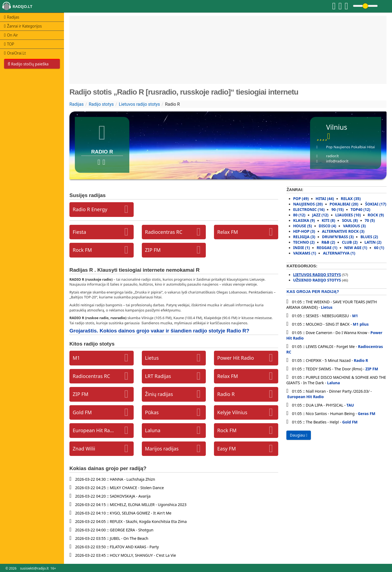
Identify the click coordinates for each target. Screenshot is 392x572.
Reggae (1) (327, 248)
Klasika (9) (304, 220)
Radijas (76, 104)
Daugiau (299, 435)
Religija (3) (304, 237)
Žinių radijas (159, 394)
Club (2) (350, 242)
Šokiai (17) (376, 204)
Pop (329, 147)
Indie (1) (302, 248)
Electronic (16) (309, 209)
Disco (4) (327, 226)
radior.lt (332, 156)
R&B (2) (328, 242)
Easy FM (226, 449)
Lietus (152, 358)
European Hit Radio (93, 430)
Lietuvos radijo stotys (139, 104)
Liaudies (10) (348, 215)
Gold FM (82, 412)
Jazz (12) (320, 215)
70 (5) (370, 220)
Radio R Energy (90, 209)
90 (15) (337, 209)
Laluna (153, 430)
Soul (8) (350, 220)
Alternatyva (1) (339, 253)
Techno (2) (304, 242)
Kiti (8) (328, 220)
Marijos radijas (162, 449)
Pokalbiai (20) (344, 204)
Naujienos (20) (308, 204)
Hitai (371, 147)
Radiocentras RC (164, 232)
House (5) (303, 226)
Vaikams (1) (305, 253)
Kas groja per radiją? (313, 291)
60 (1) (379, 248)
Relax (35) (351, 199)
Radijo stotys (101, 104)
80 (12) (299, 215)
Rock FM (82, 250)
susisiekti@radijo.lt (34, 568)
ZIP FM (153, 250)
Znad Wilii (84, 449)
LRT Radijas (158, 376)
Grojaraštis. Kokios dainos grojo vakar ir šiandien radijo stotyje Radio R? (159, 331)
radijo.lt (22, 6)
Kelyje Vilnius (232, 412)
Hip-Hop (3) (304, 231)
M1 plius (361, 324)
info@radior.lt (337, 161)
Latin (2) (373, 242)
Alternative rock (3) (343, 231)
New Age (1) (356, 248)
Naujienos (342, 147)
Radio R (226, 394)
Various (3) (354, 226)
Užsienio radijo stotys (317, 280)
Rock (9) (376, 215)
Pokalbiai (359, 147)
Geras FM (366, 414)
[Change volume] (365, 6)
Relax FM (228, 232)
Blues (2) (369, 237)
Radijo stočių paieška (28, 64)
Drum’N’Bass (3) (338, 237)
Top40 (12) (361, 209)
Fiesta (79, 232)
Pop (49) (301, 199)
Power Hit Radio (236, 358)
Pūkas (152, 412)
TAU (350, 405)
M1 (76, 358)
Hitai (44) (325, 199)
